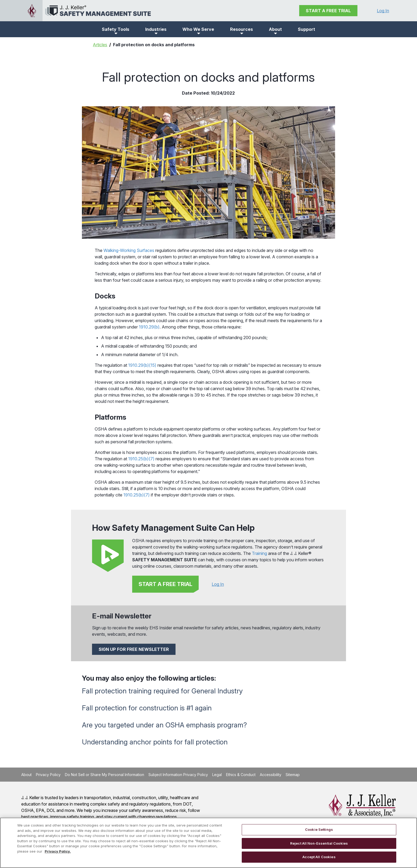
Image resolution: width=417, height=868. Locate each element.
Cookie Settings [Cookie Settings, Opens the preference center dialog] (319, 829)
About (26, 775)
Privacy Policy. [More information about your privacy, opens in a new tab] (58, 851)
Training (259, 553)
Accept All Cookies (319, 857)
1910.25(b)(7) (141, 459)
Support (307, 29)
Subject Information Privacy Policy (178, 775)
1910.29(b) (149, 327)
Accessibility (271, 775)
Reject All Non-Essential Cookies (319, 843)
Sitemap (293, 775)
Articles (100, 45)
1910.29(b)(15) (142, 365)
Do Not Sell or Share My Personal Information (105, 775)
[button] (116, 29)
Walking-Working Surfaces (129, 250)
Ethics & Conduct (241, 775)
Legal (217, 775)
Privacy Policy (48, 775)
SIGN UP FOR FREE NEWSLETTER (134, 649)
